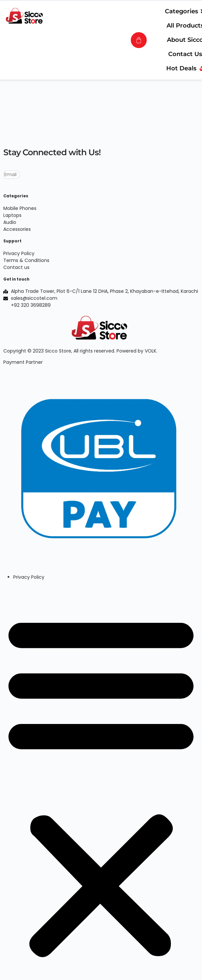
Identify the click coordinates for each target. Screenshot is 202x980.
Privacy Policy (29, 577)
